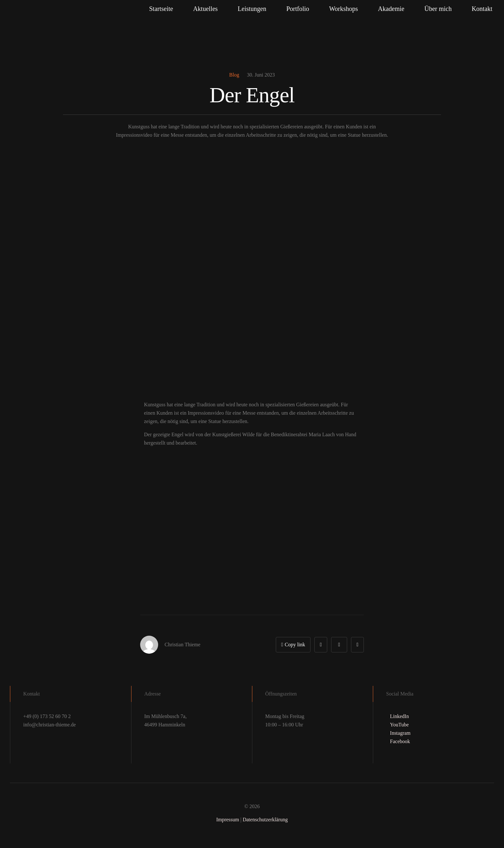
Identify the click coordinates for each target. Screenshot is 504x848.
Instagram (400, 733)
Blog (234, 75)
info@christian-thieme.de (50, 725)
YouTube (399, 725)
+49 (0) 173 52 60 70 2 (47, 716)
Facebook (400, 741)
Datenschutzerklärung (265, 820)
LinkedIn (399, 716)
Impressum (228, 820)
